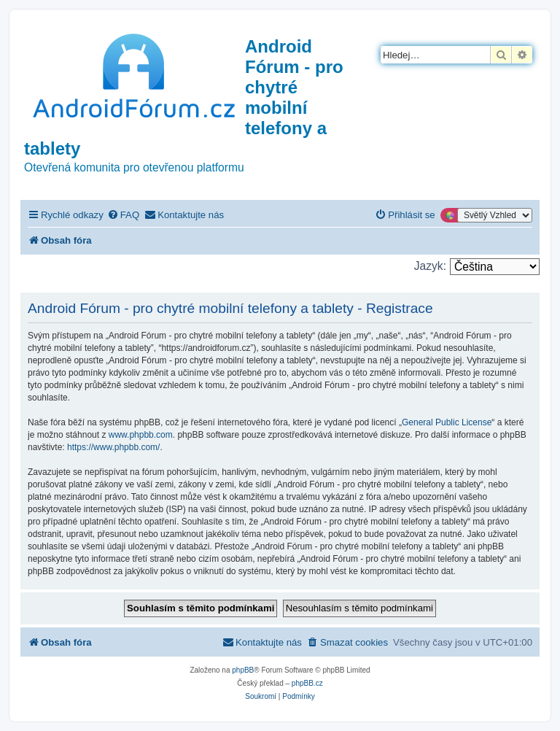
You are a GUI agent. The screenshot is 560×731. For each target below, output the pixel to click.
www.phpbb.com (141, 435)
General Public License (447, 422)
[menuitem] (123, 215)
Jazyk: (430, 266)
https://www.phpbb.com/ (113, 447)
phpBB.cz (307, 683)
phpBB (243, 670)
